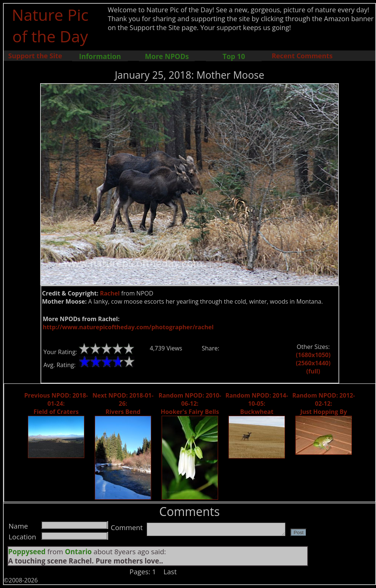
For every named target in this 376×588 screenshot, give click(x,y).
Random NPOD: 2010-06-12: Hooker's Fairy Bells (190, 404)
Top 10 (234, 56)
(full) (313, 371)
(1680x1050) (313, 355)
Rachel (110, 293)
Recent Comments (302, 56)
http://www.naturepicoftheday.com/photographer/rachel (128, 327)
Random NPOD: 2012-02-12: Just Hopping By (324, 404)
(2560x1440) (313, 363)
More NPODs (167, 56)
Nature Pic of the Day (50, 25)
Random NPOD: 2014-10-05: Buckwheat (257, 404)
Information (100, 56)
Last (170, 571)
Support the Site (35, 56)
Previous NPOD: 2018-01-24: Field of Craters (56, 404)
